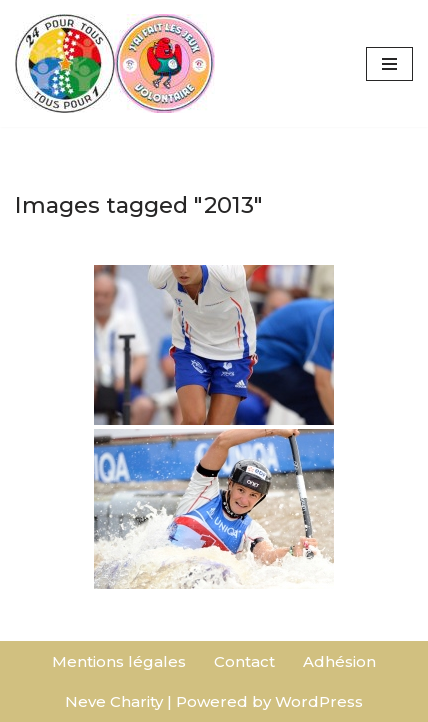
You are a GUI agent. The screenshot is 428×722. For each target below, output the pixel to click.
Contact (244, 661)
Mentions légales (119, 661)
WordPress (319, 701)
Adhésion (339, 661)
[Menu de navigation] (389, 64)
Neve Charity (114, 701)
